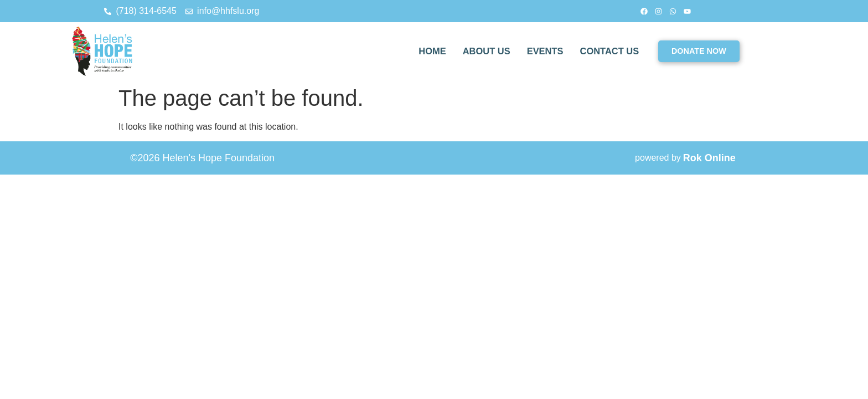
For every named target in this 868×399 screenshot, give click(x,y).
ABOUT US (482, 51)
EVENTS (542, 51)
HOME (427, 51)
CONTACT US (608, 51)
